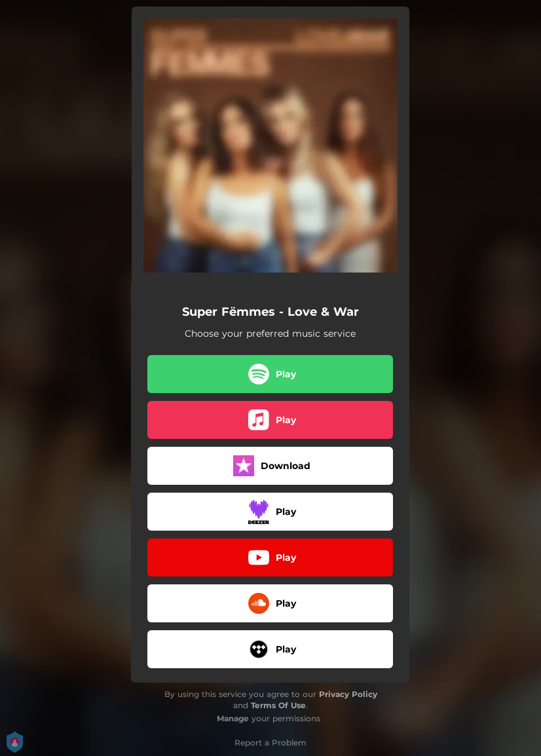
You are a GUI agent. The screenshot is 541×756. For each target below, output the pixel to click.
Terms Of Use (278, 705)
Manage (233, 718)
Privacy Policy (348, 694)
